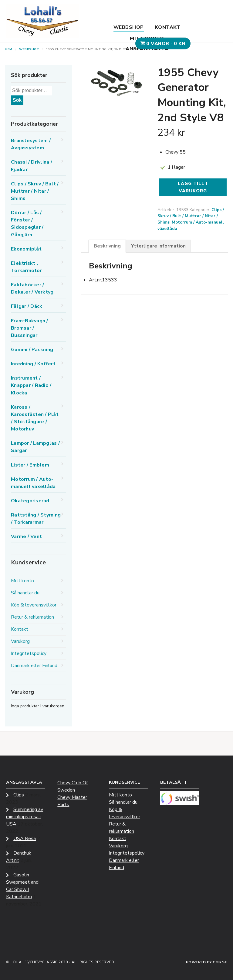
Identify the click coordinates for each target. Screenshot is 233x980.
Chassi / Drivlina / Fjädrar (32, 166)
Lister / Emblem (30, 465)
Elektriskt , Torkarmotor (26, 267)
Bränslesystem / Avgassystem (31, 144)
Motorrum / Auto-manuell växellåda (33, 483)
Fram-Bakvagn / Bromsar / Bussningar (30, 328)
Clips (19, 795)
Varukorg (20, 641)
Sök (17, 100)
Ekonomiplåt (26, 249)
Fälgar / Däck (27, 306)
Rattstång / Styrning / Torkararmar (36, 519)
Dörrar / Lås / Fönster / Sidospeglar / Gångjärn (27, 224)
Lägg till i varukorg (193, 187)
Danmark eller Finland (34, 666)
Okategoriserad (30, 501)
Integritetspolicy (29, 653)
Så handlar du (25, 593)
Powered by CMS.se (207, 962)
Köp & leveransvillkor (34, 605)
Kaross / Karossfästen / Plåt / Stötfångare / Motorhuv (35, 418)
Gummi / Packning (32, 350)
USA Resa (25, 839)
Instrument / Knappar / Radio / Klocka (31, 385)
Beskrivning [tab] (107, 246)
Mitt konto (147, 38)
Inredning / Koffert (33, 364)
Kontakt (168, 27)
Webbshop (129, 27)
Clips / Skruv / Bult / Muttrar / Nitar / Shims (191, 216)
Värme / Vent (26, 537)
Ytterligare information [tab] (158, 246)
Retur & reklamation (32, 617)
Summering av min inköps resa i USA (25, 817)
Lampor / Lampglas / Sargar (35, 447)
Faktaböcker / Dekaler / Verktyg (32, 288)
